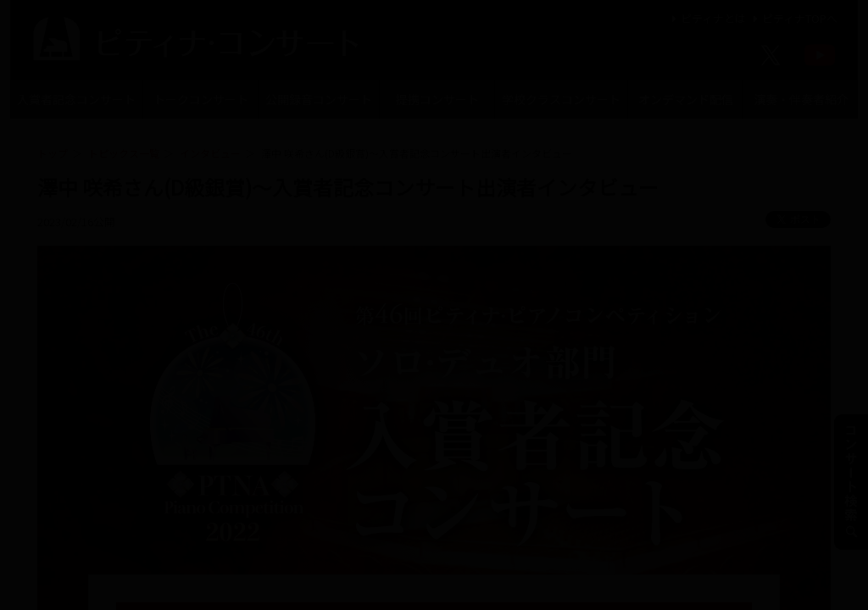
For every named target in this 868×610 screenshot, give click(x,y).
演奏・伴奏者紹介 (801, 99)
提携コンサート (437, 99)
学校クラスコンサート (561, 99)
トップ (53, 153)
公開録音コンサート (319, 99)
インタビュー (210, 153)
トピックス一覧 (124, 153)
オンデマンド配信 (686, 99)
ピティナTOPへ (793, 18)
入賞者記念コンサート (76, 99)
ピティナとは (707, 18)
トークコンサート (201, 99)
